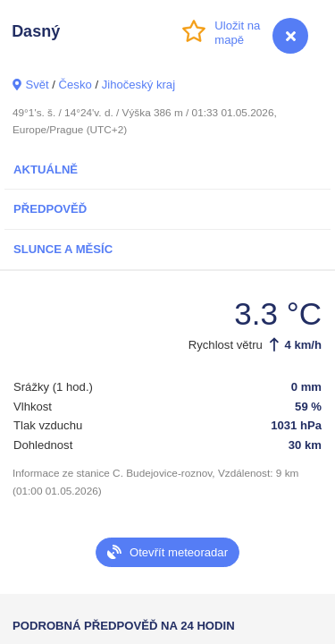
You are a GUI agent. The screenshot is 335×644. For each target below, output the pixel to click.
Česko (75, 85)
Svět (37, 85)
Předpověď (50, 209)
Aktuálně (46, 169)
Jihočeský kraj (138, 85)
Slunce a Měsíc (63, 249)
